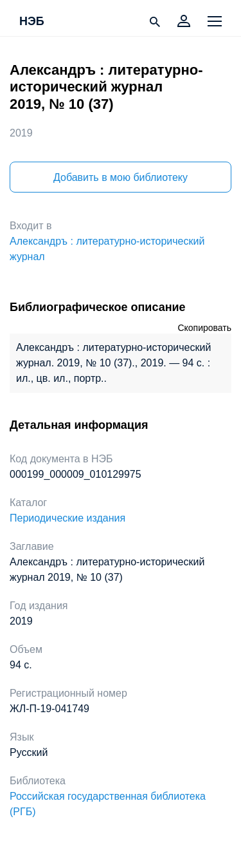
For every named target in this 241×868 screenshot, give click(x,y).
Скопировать (204, 328)
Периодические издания (67, 518)
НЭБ (32, 22)
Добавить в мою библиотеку (121, 177)
